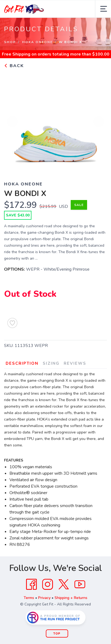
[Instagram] (48, 584)
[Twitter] (64, 584)
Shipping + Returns (71, 598)
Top (57, 634)
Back (14, 66)
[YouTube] (80, 584)
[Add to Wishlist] (12, 323)
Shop (10, 42)
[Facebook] (31, 584)
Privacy (44, 598)
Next (99, 122)
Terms (29, 598)
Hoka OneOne (37, 42)
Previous (12, 122)
